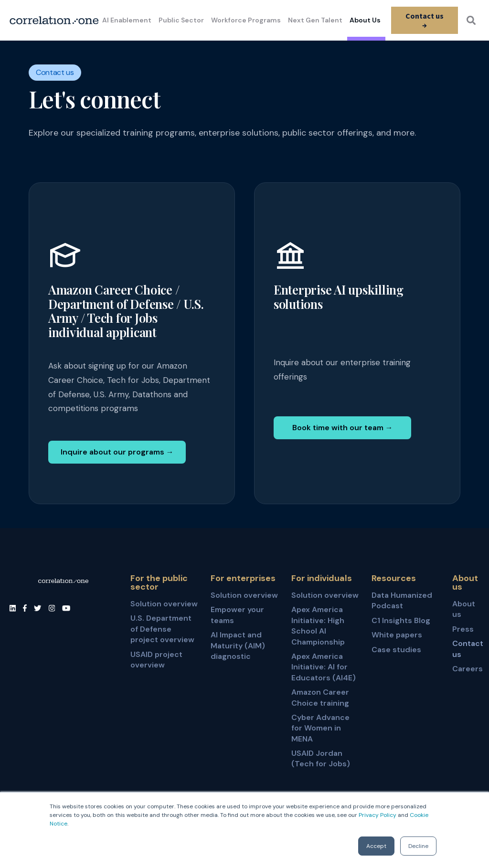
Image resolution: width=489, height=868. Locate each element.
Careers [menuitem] (466, 669)
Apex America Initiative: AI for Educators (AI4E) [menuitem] (324, 667)
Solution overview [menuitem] (164, 604)
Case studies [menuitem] (396, 650)
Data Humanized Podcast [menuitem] (402, 600)
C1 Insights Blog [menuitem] (401, 620)
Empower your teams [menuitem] (237, 615)
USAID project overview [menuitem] (156, 660)
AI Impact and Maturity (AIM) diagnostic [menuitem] (238, 646)
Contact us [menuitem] (466, 649)
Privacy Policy (377, 815)
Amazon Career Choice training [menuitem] (320, 697)
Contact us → (424, 20)
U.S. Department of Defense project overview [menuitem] (162, 629)
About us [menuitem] (464, 609)
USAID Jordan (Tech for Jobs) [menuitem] (321, 758)
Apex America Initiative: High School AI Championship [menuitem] (318, 625)
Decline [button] (418, 846)
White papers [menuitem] (397, 635)
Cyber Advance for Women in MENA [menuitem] (320, 728)
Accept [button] (376, 846)
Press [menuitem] (463, 629)
